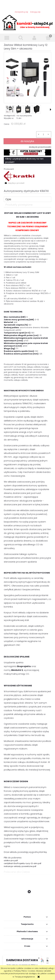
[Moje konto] (34, 38)
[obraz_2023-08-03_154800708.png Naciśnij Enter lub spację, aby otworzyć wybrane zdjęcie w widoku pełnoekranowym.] (27, 78)
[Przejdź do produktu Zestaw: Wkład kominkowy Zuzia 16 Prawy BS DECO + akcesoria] (27, 906)
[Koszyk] (48, 38)
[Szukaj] (21, 38)
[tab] (27, 199)
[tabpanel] (27, 540)
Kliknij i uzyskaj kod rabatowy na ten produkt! (24, 160)
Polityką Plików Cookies (24, 971)
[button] (7, 38)
